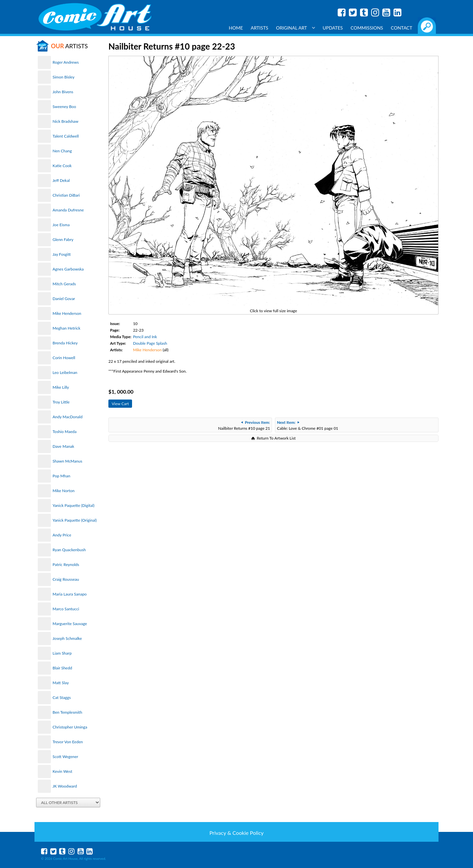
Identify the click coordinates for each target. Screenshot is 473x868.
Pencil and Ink (145, 337)
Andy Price (62, 535)
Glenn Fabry (63, 239)
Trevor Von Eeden (68, 742)
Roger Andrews (66, 62)
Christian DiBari (66, 195)
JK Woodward (65, 786)
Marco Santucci (66, 609)
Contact (402, 28)
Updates (333, 28)
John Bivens (63, 92)
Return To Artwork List (276, 438)
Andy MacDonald (68, 417)
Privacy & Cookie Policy (236, 833)
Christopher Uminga (70, 727)
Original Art (295, 28)
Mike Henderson (67, 313)
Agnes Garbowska (68, 269)
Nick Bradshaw (66, 121)
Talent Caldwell (66, 136)
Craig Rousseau (66, 579)
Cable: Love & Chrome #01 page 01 (307, 425)
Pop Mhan (61, 476)
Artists (259, 28)
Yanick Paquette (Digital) (73, 505)
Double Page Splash (150, 343)
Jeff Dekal (61, 180)
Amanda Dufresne (68, 210)
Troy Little (61, 402)
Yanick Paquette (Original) (75, 520)
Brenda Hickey (65, 343)
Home (236, 28)
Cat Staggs (62, 697)
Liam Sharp (62, 653)
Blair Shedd (62, 668)
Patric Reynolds (66, 564)
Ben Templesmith (67, 712)
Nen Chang (62, 151)
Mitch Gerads (64, 284)
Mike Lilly (61, 387)
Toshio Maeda (65, 432)
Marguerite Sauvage (70, 624)
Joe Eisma (61, 225)
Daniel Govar (64, 299)
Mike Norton (64, 491)
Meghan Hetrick (67, 328)
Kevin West (62, 771)
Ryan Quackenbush (69, 550)
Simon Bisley (64, 77)
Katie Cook (62, 166)
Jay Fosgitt (62, 254)
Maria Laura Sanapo (70, 594)
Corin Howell (64, 358)
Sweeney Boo (64, 107)
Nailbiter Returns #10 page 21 (244, 425)
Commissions (367, 28)
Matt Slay (61, 683)
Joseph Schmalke (67, 638)
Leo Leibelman (65, 372)
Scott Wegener (65, 757)
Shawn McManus (67, 461)
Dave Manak (63, 446)
